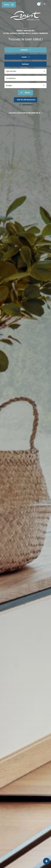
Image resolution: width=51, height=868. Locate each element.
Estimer (25, 64)
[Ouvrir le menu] (9, 5)
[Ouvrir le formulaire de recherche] (25, 93)
